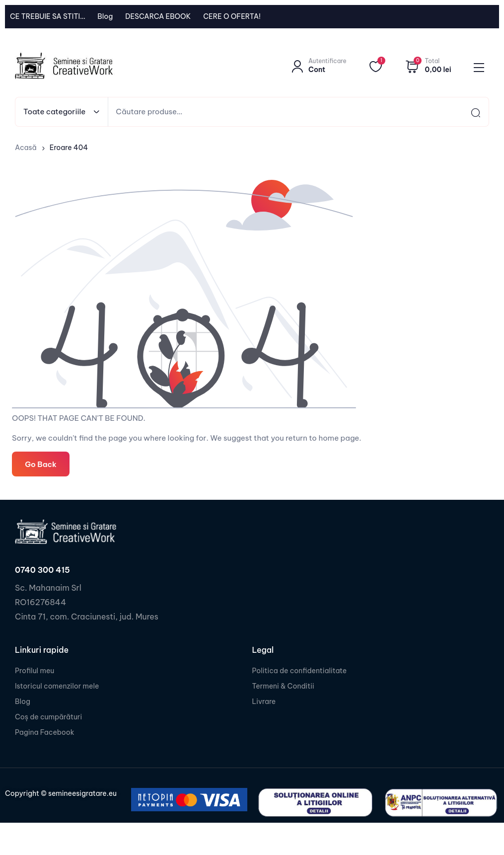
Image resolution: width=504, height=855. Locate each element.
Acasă (26, 148)
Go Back (40, 464)
